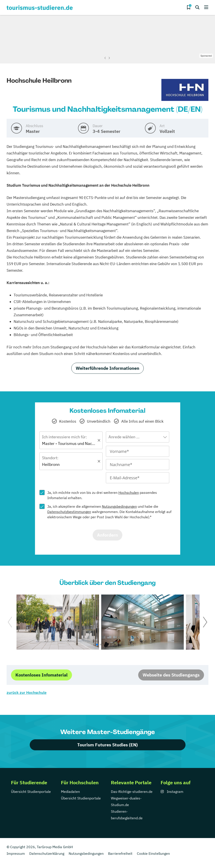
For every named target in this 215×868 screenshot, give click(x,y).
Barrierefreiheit (120, 853)
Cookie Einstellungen (153, 853)
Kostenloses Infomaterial (41, 675)
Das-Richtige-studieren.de (132, 792)
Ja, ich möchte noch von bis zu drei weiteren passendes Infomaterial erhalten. (102, 495)
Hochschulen (129, 493)
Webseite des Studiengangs (171, 675)
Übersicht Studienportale (31, 792)
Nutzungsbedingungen (119, 506)
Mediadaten (70, 792)
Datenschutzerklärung (47, 853)
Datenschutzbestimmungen (69, 512)
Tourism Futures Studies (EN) (107, 745)
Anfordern (107, 535)
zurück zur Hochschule (27, 693)
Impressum (16, 853)
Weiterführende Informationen (107, 368)
